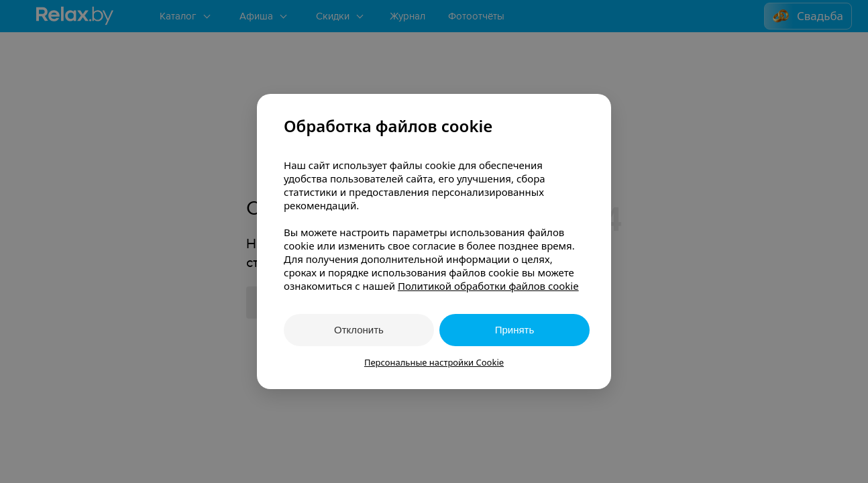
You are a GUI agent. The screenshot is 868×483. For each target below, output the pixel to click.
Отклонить (359, 330)
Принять (515, 330)
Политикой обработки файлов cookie (488, 286)
